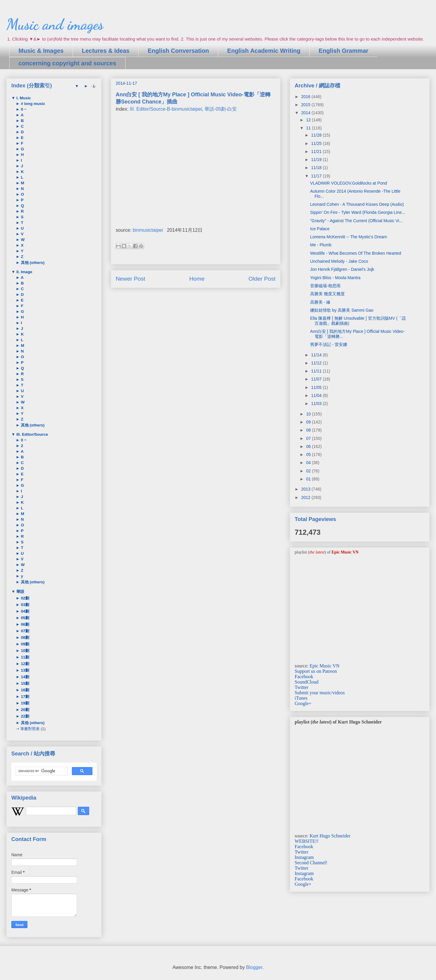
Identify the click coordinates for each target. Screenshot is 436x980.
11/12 (317, 363)
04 (309, 463)
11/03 (317, 404)
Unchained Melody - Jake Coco (339, 261)
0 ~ (23, 109)
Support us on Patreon (316, 671)
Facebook (304, 677)
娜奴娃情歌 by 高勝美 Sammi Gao (342, 310)
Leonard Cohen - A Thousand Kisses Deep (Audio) (357, 204)
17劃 (24, 697)
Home (197, 279)
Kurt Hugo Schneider (330, 836)
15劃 (24, 683)
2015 (306, 105)
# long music (32, 104)
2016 (306, 97)
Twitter (302, 687)
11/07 (317, 379)
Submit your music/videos (320, 693)
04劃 (24, 611)
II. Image (24, 272)
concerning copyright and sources (67, 63)
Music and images (55, 24)
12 (309, 120)
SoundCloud (307, 682)
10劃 (24, 651)
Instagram (304, 857)
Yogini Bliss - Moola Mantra (335, 278)
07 (309, 438)
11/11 (317, 371)
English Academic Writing (264, 51)
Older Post (262, 279)
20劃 (24, 710)
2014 (306, 113)
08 (309, 430)
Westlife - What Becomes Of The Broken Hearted (356, 253)
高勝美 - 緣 (320, 302)
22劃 (24, 716)
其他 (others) (32, 263)
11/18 (317, 168)
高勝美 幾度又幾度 (327, 294)
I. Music (23, 98)
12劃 (24, 664)
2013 (306, 489)
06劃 (24, 624)
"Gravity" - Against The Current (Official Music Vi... (356, 221)
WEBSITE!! (307, 841)
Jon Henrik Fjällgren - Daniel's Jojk (342, 269)
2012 (306, 497)
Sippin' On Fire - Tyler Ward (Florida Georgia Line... (358, 212)
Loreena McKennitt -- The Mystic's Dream (349, 237)
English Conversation (178, 51)
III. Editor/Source (32, 434)
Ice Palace (320, 229)
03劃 (24, 605)
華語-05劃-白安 (221, 109)
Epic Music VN (324, 666)
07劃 (24, 631)
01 (309, 479)
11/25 (317, 143)
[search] (41, 771)
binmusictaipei (148, 230)
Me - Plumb (321, 245)
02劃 (24, 598)
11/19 (317, 160)
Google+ (303, 703)
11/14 (317, 355)
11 (309, 128)
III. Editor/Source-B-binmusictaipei (166, 109)
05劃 (24, 618)
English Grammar (343, 51)
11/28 (317, 135)
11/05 (317, 387)
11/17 (317, 176)
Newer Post (130, 279)
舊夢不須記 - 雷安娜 (329, 344)
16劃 (24, 690)
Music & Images (41, 51)
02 (309, 471)
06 (309, 446)
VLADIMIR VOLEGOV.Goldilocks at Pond (349, 183)
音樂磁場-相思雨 (326, 286)
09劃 (24, 644)
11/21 (317, 152)
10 (309, 414)
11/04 (317, 395)
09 (309, 422)
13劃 (24, 670)
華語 (20, 592)
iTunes (301, 698)
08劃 (24, 637)
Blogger (254, 967)
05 (309, 455)
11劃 (24, 657)
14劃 (24, 677)
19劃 (24, 703)
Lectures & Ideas (106, 51)
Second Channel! (311, 863)
